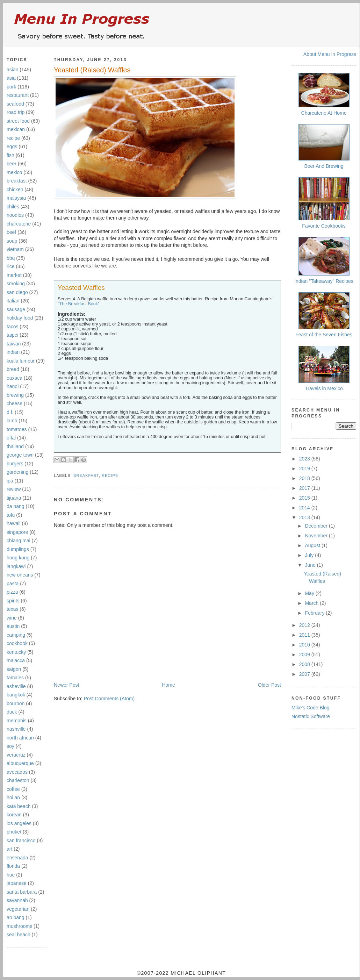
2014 (305, 508)
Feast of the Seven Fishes (324, 335)
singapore (17, 532)
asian (12, 70)
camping (16, 635)
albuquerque (20, 763)
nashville (16, 729)
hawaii (14, 523)
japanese (17, 883)
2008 (305, 664)
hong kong (18, 558)
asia (11, 78)
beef (11, 232)
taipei (12, 335)
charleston (18, 780)
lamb (12, 421)
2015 (305, 498)
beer (12, 164)
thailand (15, 446)
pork (11, 87)
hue (11, 875)
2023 (305, 459)
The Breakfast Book (78, 304)
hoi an (13, 797)
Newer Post (66, 685)
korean (14, 815)
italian (13, 301)
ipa (10, 481)
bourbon (16, 703)
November (317, 536)
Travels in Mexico (324, 388)
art (9, 849)
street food (18, 121)
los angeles (19, 823)
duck (12, 712)
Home (168, 685)
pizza (12, 592)
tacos (12, 327)
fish (10, 155)
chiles (13, 207)
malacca (16, 660)
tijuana (14, 498)
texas (12, 609)
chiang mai (19, 541)
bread (13, 369)
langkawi (16, 566)
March (312, 603)
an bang (16, 917)
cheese (15, 403)
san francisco (21, 840)
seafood (15, 104)
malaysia (16, 198)
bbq (11, 258)
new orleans (20, 575)
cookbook (17, 643)
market (14, 275)
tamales (15, 678)
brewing (15, 395)
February (315, 613)
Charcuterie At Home (324, 113)
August (313, 545)
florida (13, 866)
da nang (16, 506)
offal (11, 438)
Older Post (269, 685)
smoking (16, 284)
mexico (14, 172)
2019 (305, 468)
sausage (16, 309)
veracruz (16, 755)
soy (10, 746)
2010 (305, 645)
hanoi (13, 386)
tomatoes (17, 429)
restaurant (18, 95)
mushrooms (19, 926)
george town (20, 455)
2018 (305, 478)
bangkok (16, 695)
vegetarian (18, 909)
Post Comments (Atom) (109, 699)
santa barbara (22, 892)
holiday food (20, 318)
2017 (305, 488)
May (310, 593)
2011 (305, 635)
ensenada (17, 858)
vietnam (15, 249)
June (311, 565)
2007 (305, 674)
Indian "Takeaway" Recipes (324, 281)
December (317, 526)
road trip (16, 112)
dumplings (18, 549)
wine (12, 618)
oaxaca (15, 378)
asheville (16, 686)
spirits (13, 601)
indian (13, 352)
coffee (13, 789)
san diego (17, 292)
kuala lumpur (21, 361)
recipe (13, 138)
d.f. (10, 412)
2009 (305, 654)
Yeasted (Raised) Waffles (92, 70)
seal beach (19, 935)
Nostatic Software (311, 716)
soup (12, 241)
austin (13, 626)
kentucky (16, 652)
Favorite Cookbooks (324, 226)
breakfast (17, 181)
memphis (17, 721)
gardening (17, 472)
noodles (15, 215)
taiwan (14, 344)
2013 (305, 517)
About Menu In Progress (330, 54)
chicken (15, 189)
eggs (12, 146)
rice (11, 266)
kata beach (19, 806)
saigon (14, 669)
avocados (17, 772)
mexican (16, 129)
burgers (15, 464)
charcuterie (19, 224)
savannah (17, 900)
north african (20, 738)
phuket (14, 832)
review (14, 489)
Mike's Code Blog (311, 708)
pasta (13, 584)
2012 (305, 625)
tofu (11, 515)
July (310, 555)
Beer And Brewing (324, 166)
